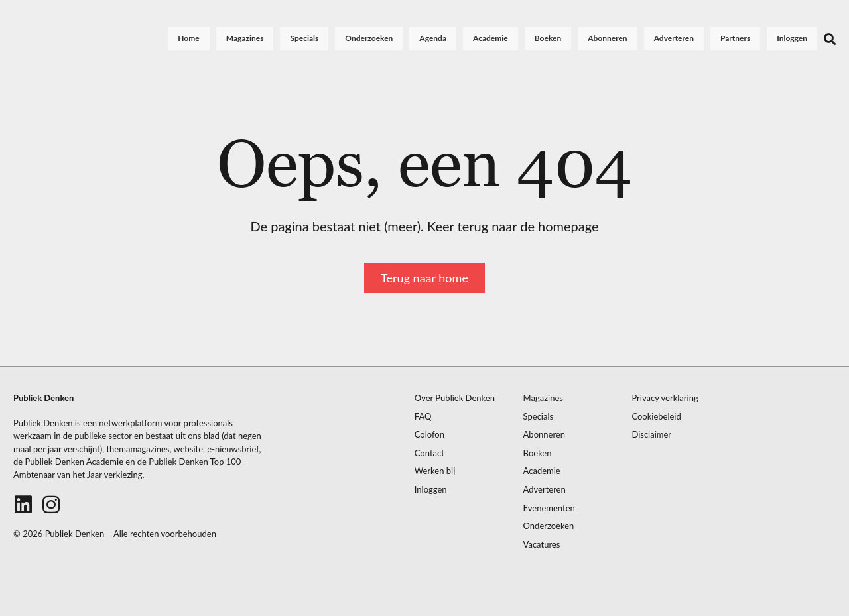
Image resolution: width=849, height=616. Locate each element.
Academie (490, 38)
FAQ (423, 417)
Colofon (429, 435)
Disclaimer (651, 435)
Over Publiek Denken (455, 398)
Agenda (433, 38)
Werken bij (435, 471)
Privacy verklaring (665, 398)
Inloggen (792, 38)
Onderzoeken (369, 38)
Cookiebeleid (656, 417)
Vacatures (542, 545)
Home (188, 38)
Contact (429, 453)
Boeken (548, 38)
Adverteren (674, 38)
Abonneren (607, 38)
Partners (735, 38)
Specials (304, 38)
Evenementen (549, 508)
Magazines (245, 38)
